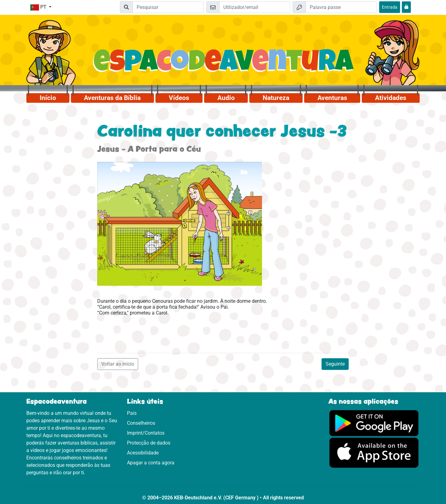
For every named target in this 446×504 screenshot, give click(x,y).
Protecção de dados (149, 443)
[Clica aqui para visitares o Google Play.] (374, 423)
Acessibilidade (143, 453)
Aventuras (332, 98)
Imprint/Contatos (146, 433)
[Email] (255, 7)
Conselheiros (141, 423)
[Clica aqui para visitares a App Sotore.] (374, 452)
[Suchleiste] (168, 7)
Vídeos (179, 98)
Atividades (391, 98)
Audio (226, 98)
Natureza (276, 98)
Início (48, 98)
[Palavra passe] (341, 7)
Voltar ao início (118, 364)
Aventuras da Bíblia (112, 98)
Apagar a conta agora (151, 463)
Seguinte (335, 364)
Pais (132, 413)
